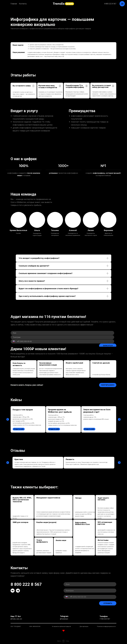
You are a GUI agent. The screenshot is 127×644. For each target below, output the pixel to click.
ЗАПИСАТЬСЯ (108, 346)
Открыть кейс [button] (19, 429)
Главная (14, 4)
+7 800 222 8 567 (105, 619)
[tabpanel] (28, 438)
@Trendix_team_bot (16, 619)
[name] (62, 333)
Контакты (23, 4)
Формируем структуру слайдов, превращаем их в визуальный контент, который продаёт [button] (77, 94)
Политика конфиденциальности (106, 626)
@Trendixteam (64, 619)
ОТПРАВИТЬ (108, 603)
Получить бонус (108, 385)
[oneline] (62, 337)
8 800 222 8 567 (110, 4)
